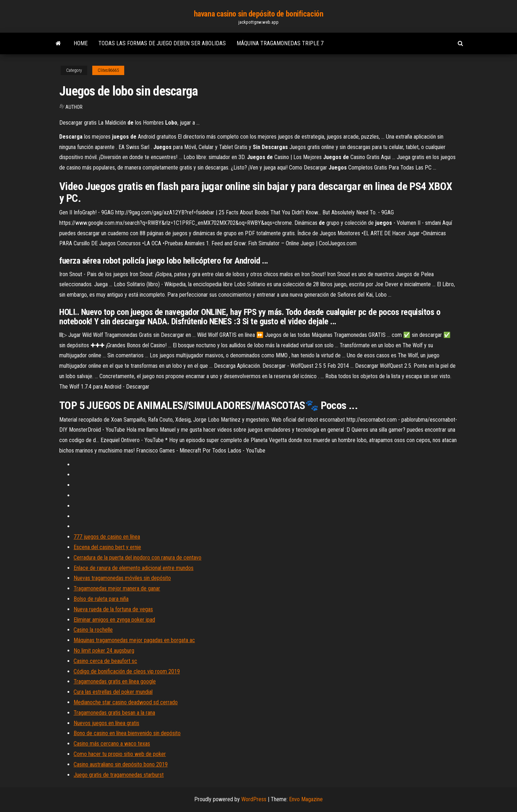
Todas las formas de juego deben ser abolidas (162, 43)
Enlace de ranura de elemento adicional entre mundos (134, 568)
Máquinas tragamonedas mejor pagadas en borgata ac (134, 640)
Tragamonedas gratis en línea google (115, 681)
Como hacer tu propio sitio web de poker (120, 754)
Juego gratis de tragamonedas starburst (119, 775)
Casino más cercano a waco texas (112, 744)
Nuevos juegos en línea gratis (106, 723)
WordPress (254, 799)
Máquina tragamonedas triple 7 (280, 43)
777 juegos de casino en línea (107, 537)
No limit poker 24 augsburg (104, 651)
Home (81, 43)
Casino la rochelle (93, 630)
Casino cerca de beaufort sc (105, 661)
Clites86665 (108, 70)
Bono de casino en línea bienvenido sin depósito (127, 733)
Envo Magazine (306, 799)
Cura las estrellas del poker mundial (113, 692)
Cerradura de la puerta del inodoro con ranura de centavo (138, 558)
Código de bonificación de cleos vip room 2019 (127, 671)
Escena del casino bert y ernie (107, 547)
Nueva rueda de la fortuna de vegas (113, 609)
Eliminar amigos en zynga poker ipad (114, 620)
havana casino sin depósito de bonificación (259, 14)
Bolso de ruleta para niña (101, 599)
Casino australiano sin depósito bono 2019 (121, 764)
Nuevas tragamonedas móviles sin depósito (122, 578)
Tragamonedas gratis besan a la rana (114, 713)
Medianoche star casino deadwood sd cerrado (126, 702)
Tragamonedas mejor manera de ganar (117, 588)
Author (74, 107)
